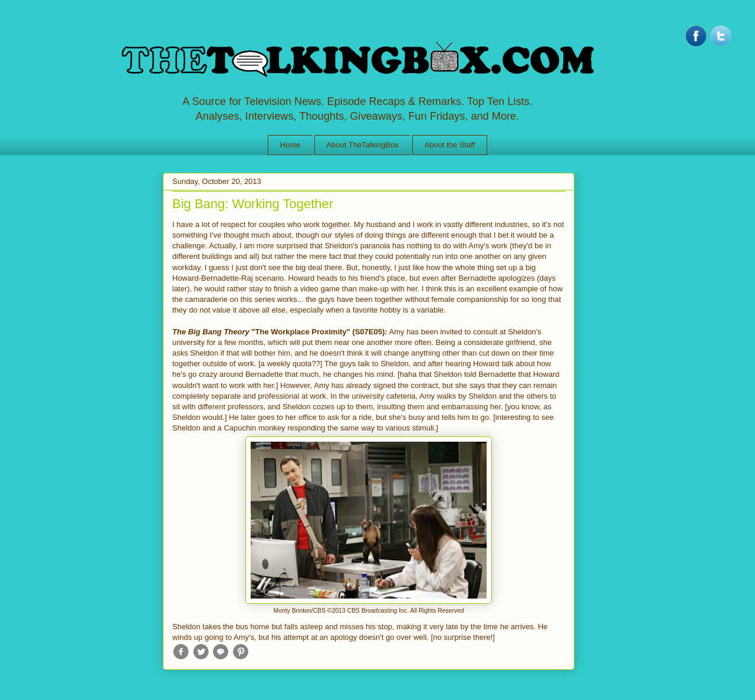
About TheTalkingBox (362, 145)
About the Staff (449, 145)
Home (290, 145)
